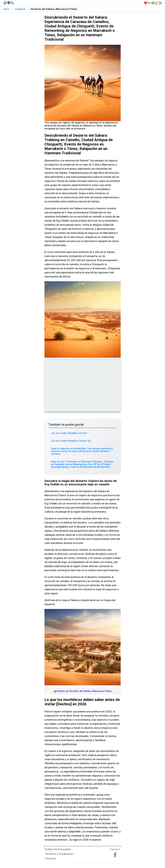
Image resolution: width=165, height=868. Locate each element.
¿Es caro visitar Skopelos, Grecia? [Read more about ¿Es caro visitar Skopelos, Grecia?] (70, 433)
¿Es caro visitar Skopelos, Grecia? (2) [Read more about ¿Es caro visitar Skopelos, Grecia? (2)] (72, 441)
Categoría (20, 9)
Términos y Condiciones (59, 854)
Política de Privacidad (58, 849)
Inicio (6, 9)
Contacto (50, 858)
